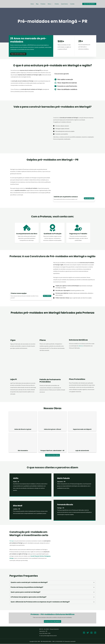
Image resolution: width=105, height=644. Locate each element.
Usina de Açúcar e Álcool (52, 429)
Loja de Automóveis (82, 451)
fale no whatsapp (89, 198)
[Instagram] (91, 633)
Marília (15, 482)
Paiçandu (37, 556)
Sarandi (32, 556)
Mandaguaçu (13, 558)
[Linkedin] (95, 633)
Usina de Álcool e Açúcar (23, 429)
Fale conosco (47, 296)
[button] (52, 4)
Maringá (12, 541)
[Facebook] (84, 633)
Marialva (42, 556)
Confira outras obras (52, 455)
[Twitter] (88, 633)
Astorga (18, 558)
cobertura (81, 346)
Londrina (15, 509)
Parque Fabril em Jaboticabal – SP (52, 451)
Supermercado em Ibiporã (82, 429)
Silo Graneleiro (23, 451)
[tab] (52, 583)
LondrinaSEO (73, 642)
